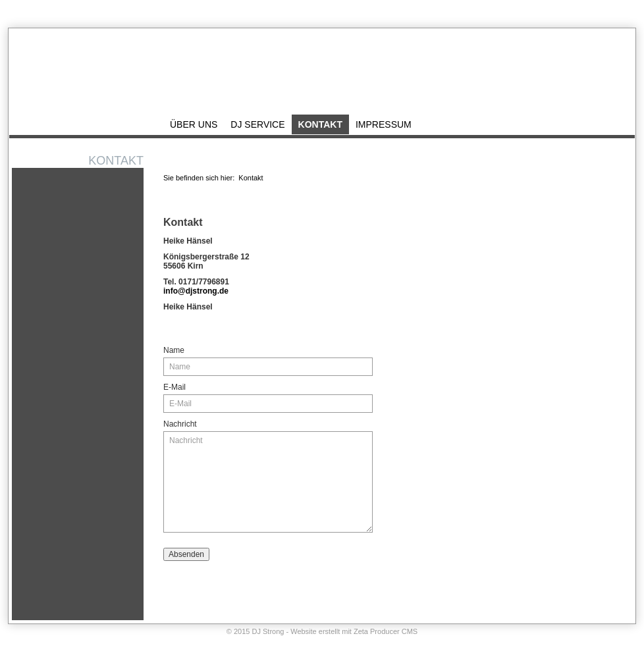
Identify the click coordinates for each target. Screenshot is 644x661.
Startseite (540, 11)
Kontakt (576, 11)
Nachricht (180, 424)
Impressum (615, 11)
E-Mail (174, 387)
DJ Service (257, 124)
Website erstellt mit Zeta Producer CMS (354, 631)
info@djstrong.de (196, 291)
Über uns (194, 124)
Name (174, 350)
